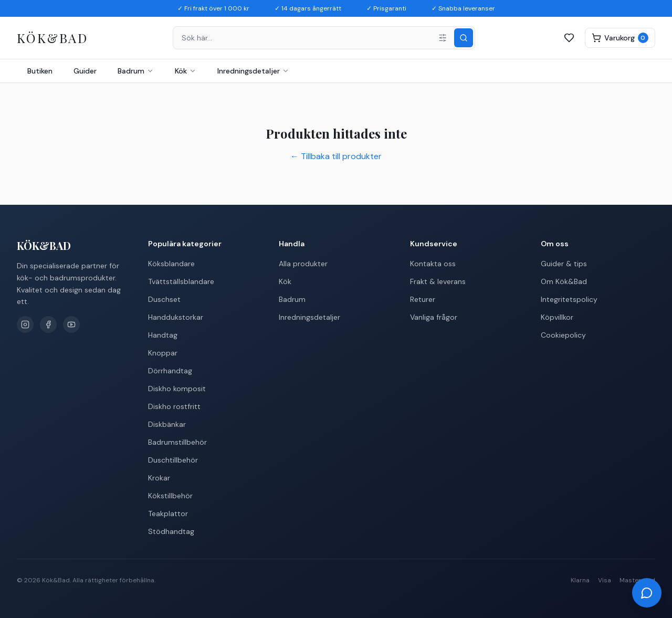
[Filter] (443, 38)
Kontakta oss (433, 264)
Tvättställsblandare (181, 281)
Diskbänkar (167, 424)
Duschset (164, 299)
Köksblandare (171, 264)
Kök (186, 71)
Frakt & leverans (438, 281)
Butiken (40, 71)
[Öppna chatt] (647, 593)
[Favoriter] (569, 38)
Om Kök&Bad (564, 281)
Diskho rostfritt (174, 406)
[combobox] (324, 38)
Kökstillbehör (170, 496)
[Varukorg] (620, 38)
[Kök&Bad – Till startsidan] (52, 38)
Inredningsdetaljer (253, 71)
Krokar (159, 478)
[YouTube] (71, 324)
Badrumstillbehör (177, 442)
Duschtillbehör (173, 460)
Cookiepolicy (563, 335)
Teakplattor (168, 514)
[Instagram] (25, 324)
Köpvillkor (557, 317)
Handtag (163, 335)
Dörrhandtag (170, 371)
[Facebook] (48, 324)
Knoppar (163, 353)
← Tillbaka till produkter (336, 156)
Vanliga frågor (434, 317)
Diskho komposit (177, 389)
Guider (85, 71)
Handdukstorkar (176, 317)
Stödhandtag (171, 531)
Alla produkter (303, 264)
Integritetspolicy (569, 299)
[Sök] (464, 38)
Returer (423, 299)
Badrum (136, 71)
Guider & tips (564, 264)
